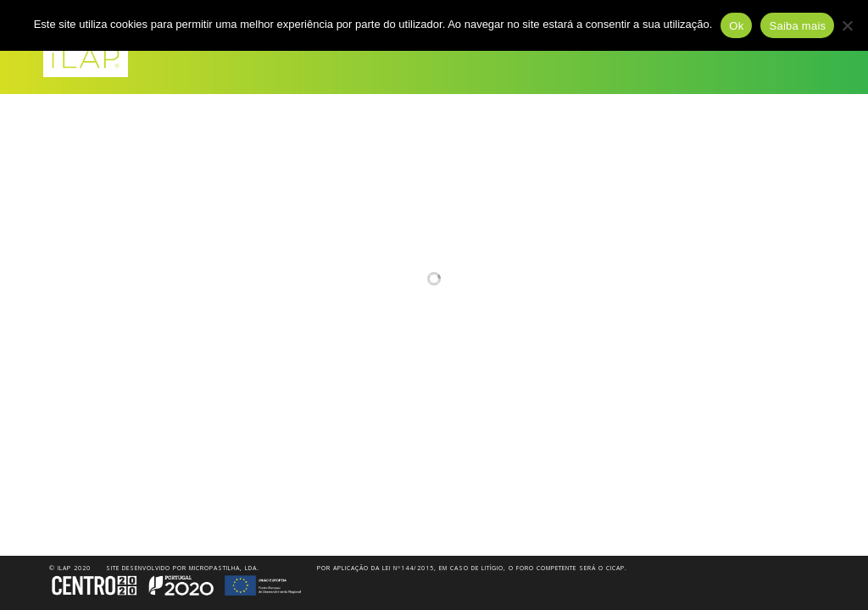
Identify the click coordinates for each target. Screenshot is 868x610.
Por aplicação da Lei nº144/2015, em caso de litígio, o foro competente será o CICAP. (472, 568)
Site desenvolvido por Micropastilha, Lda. (183, 568)
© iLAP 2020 (70, 568)
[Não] (847, 25)
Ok (736, 26)
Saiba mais (797, 26)
